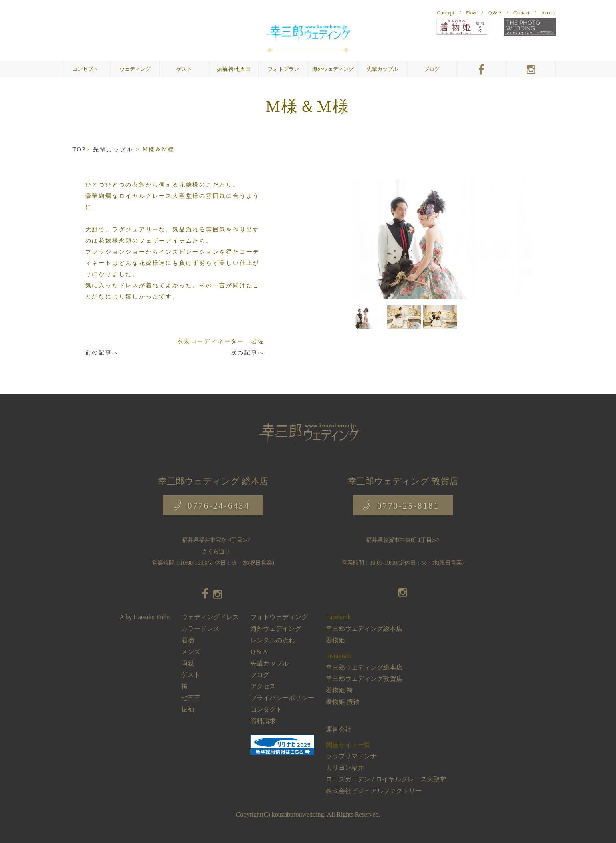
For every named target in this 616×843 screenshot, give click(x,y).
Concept (446, 13)
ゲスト (191, 675)
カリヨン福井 (345, 768)
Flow (471, 13)
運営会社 (339, 729)
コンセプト (85, 69)
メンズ (191, 652)
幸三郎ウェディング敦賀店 (364, 679)
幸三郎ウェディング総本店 (364, 629)
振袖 (188, 709)
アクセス (263, 686)
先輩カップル (382, 69)
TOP (80, 150)
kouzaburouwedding (298, 814)
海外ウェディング (333, 69)
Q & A (495, 13)
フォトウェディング (279, 617)
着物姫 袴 (339, 690)
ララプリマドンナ (351, 756)
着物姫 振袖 (343, 702)
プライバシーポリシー (282, 698)
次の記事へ (248, 353)
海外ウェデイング (276, 629)
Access (548, 13)
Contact (521, 13)
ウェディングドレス (210, 617)
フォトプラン (283, 69)
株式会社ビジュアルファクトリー (374, 791)
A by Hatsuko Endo (145, 617)
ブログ (432, 69)
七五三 (191, 698)
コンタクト (266, 709)
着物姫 (335, 640)
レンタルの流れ (273, 640)
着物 (188, 640)
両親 (188, 663)
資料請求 (263, 721)
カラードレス (200, 629)
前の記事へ (102, 353)
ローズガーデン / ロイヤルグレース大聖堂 (386, 779)
